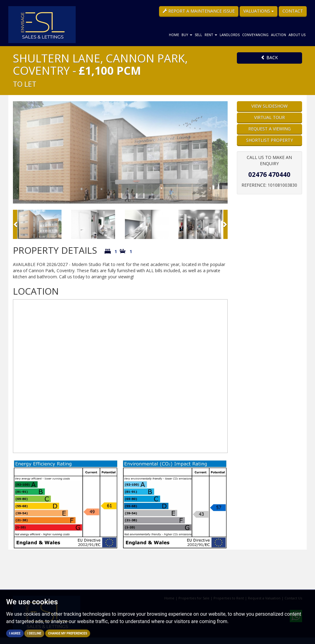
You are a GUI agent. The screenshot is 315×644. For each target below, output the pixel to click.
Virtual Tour (269, 117)
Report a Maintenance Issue (199, 11)
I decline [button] (34, 633)
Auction (279, 35)
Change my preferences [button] (68, 633)
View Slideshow (269, 106)
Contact (293, 11)
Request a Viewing (269, 129)
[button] (15, 224)
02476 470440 (269, 174)
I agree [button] (15, 633)
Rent (211, 35)
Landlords (230, 35)
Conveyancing (255, 35)
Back (269, 57)
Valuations (259, 11)
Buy (187, 35)
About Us (297, 35)
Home (174, 35)
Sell (198, 35)
